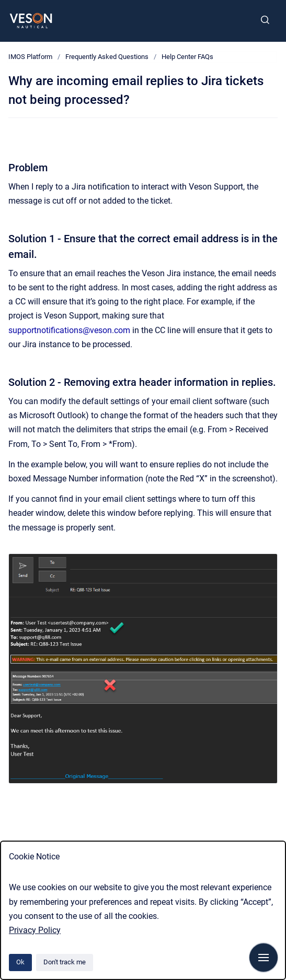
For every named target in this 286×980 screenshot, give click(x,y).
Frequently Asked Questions (107, 57)
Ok (20, 962)
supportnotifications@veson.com (69, 330)
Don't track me (65, 962)
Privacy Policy (35, 930)
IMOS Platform (30, 57)
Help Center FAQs (187, 57)
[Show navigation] (264, 958)
